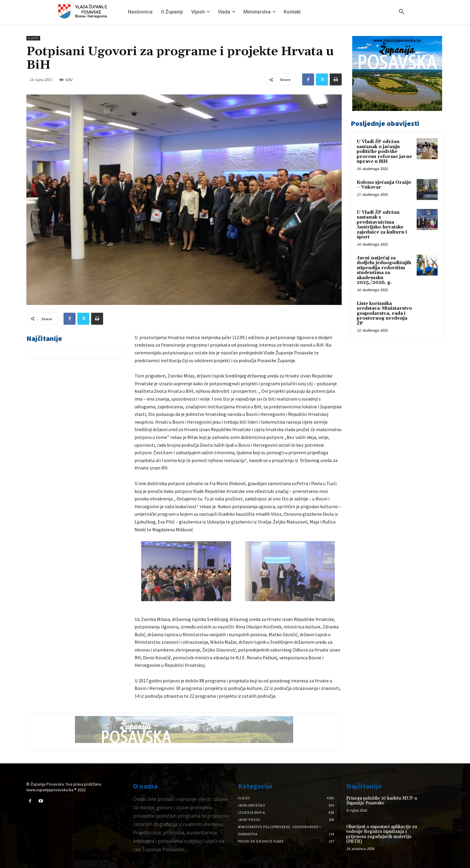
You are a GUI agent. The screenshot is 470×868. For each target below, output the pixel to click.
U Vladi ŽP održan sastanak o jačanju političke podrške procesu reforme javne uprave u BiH (384, 152)
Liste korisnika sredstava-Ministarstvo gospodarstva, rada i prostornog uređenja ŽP (384, 313)
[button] (402, 12)
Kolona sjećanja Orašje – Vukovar (384, 185)
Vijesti (33, 38)
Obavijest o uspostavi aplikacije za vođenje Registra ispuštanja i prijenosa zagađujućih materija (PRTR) (382, 834)
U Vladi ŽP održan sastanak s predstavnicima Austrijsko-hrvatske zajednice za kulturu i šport (382, 225)
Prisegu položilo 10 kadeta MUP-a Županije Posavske (382, 801)
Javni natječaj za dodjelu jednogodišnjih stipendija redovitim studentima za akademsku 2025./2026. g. (384, 270)
